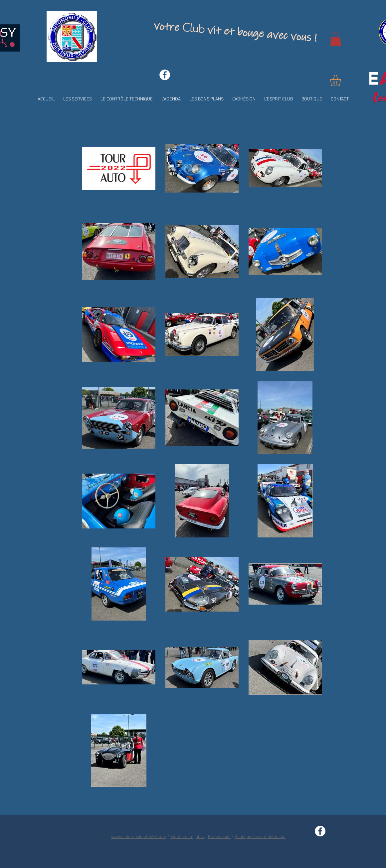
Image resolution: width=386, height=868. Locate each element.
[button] (336, 39)
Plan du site (219, 837)
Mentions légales (187, 837)
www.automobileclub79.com (139, 837)
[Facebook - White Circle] (165, 75)
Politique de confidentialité (260, 837)
